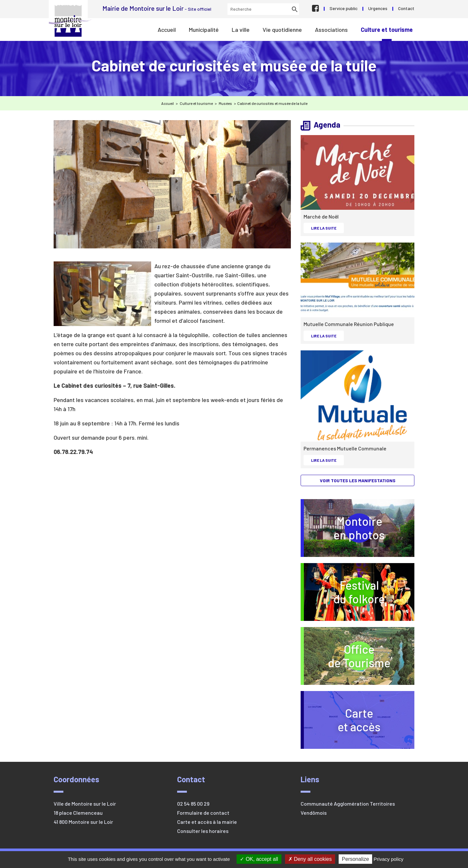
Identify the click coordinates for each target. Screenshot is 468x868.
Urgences (378, 8)
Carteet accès (359, 720)
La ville (241, 30)
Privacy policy (389, 859)
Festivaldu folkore (374, 592)
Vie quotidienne (282, 30)
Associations (331, 30)
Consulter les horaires (203, 831)
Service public (344, 8)
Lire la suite (327, 227)
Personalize (356, 859)
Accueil (167, 30)
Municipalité (204, 30)
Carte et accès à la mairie (207, 822)
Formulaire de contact (203, 813)
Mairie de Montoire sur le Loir (71, 21)
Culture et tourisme (387, 30)
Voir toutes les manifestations (358, 480)
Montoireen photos (359, 528)
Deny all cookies (310, 859)
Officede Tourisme (371, 656)
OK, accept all (259, 859)
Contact (406, 8)
